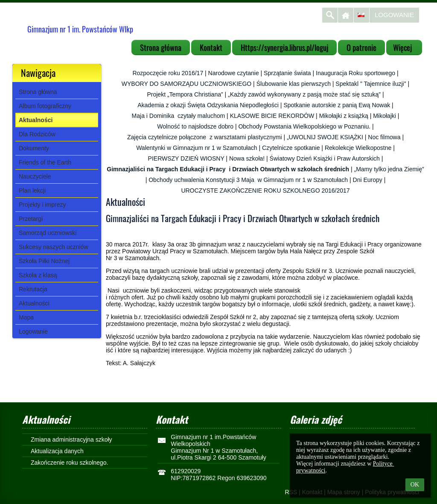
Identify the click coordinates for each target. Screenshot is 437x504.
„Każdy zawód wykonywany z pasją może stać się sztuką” (304, 94)
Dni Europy (368, 180)
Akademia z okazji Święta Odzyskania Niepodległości (208, 105)
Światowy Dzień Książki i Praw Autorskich (325, 158)
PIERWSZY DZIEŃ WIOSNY (186, 158)
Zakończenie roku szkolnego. (69, 463)
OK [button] (415, 485)
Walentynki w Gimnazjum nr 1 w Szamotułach (197, 148)
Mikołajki (385, 116)
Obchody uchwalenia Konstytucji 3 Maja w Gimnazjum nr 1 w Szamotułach (248, 180)
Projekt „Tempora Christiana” (185, 94)
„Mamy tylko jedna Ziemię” (389, 169)
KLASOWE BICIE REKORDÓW (272, 116)
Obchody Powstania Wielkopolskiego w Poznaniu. (304, 126)
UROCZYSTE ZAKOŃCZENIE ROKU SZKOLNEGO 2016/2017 (265, 190)
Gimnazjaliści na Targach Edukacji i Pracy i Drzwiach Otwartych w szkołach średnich (228, 169)
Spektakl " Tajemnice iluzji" (371, 84)
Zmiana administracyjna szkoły (71, 440)
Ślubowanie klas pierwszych (294, 84)
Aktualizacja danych (57, 451)
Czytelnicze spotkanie (291, 148)
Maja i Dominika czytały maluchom (179, 116)
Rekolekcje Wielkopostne (358, 148)
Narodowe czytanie (234, 73)
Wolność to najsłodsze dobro (195, 126)
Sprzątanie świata (287, 73)
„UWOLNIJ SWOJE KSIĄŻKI (325, 137)
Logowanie (394, 15)
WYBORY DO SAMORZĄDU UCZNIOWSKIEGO (186, 84)
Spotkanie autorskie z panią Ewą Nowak (337, 105)
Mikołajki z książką (344, 116)
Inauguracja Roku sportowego (355, 73)
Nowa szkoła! (247, 158)
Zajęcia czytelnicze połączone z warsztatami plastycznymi (205, 137)
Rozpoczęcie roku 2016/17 (168, 73)
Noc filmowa (384, 137)
